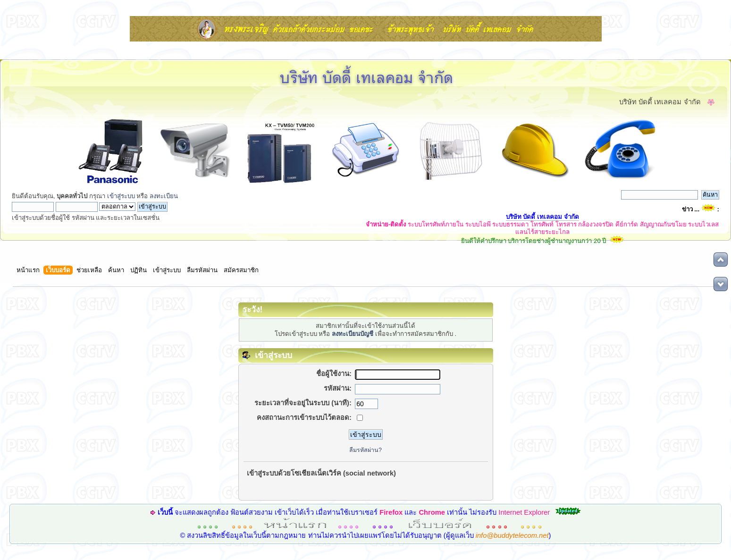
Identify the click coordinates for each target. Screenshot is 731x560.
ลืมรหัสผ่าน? (365, 450)
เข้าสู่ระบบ (121, 196)
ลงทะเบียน (164, 196)
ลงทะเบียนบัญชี (353, 334)
